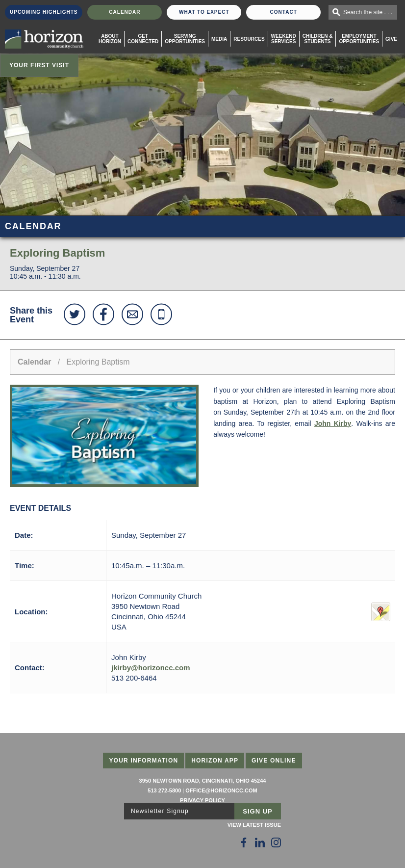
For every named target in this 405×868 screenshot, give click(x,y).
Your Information (143, 761)
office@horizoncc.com (221, 790)
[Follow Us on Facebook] (244, 842)
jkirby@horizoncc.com (151, 668)
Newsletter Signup (160, 811)
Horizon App (215, 761)
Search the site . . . (368, 12)
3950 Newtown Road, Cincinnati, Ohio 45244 (203, 781)
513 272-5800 (164, 790)
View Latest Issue (254, 825)
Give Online (274, 761)
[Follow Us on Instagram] (276, 842)
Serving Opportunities (185, 39)
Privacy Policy (202, 800)
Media (219, 39)
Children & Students (318, 39)
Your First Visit (39, 65)
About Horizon (110, 39)
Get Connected (143, 39)
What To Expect (204, 12)
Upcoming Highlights (44, 12)
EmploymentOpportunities (359, 39)
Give (391, 39)
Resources (249, 39)
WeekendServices (284, 39)
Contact (284, 12)
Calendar (125, 12)
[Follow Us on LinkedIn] (260, 842)
